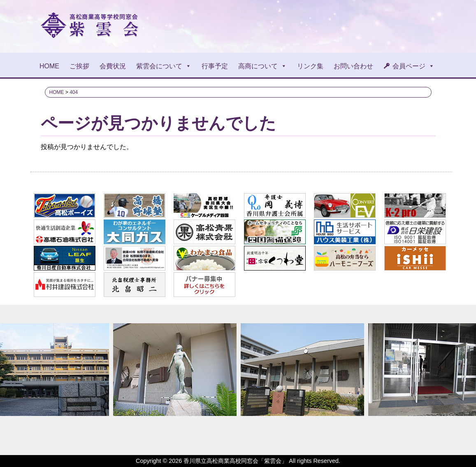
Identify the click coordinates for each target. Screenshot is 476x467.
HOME (49, 66)
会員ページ (413, 66)
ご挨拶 (79, 66)
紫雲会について (164, 66)
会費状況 (113, 66)
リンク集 (310, 66)
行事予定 (215, 66)
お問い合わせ (353, 66)
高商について (262, 66)
